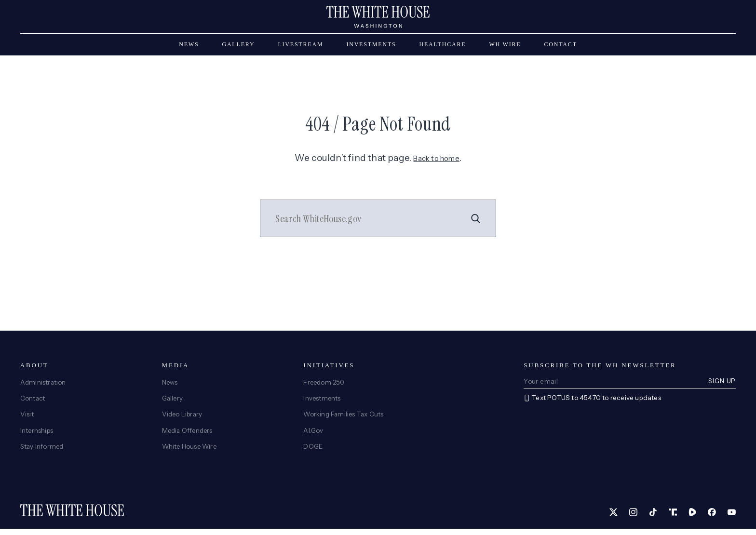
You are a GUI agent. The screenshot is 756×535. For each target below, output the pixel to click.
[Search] (474, 224)
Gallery (238, 49)
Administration (44, 387)
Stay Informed (43, 452)
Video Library (183, 420)
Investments (371, 49)
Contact (560, 49)
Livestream (300, 49)
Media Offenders (189, 436)
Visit (27, 420)
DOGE (313, 452)
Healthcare (443, 49)
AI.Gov (313, 436)
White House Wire (191, 452)
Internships (37, 436)
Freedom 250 (325, 387)
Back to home (436, 163)
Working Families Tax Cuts (344, 420)
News (189, 49)
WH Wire (505, 49)
